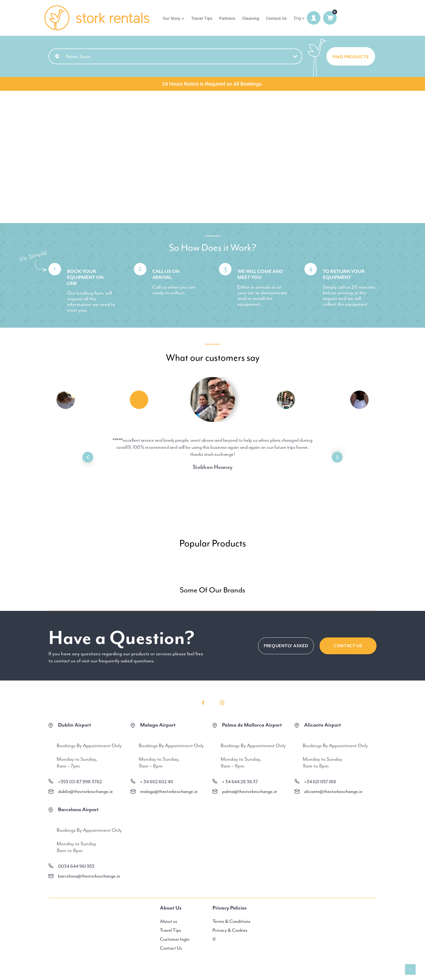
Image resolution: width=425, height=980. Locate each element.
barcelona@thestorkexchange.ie (89, 876)
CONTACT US (348, 646)
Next (337, 457)
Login (314, 18)
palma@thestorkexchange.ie (249, 791)
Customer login (175, 939)
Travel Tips (202, 18)
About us (169, 921)
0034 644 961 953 (76, 866)
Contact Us (276, 18)
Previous (88, 457)
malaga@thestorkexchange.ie (169, 791)
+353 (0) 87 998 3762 (80, 782)
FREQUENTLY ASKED (286, 646)
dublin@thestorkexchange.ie (85, 791)
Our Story (171, 18)
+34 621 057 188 (320, 782)
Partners (227, 18)
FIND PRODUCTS (351, 57)
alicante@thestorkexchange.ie (333, 791)
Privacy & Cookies (230, 930)
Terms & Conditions (231, 921)
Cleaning (251, 18)
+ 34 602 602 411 (157, 782)
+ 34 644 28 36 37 (240, 782)
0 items (330, 18)
